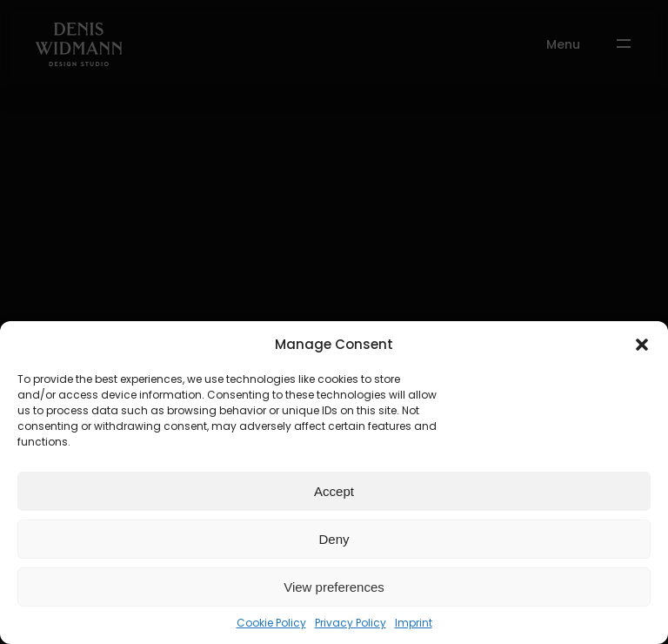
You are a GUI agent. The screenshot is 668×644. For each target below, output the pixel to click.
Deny (334, 539)
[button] (642, 345)
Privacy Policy (351, 623)
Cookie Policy (271, 623)
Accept (334, 491)
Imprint (414, 623)
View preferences (334, 587)
